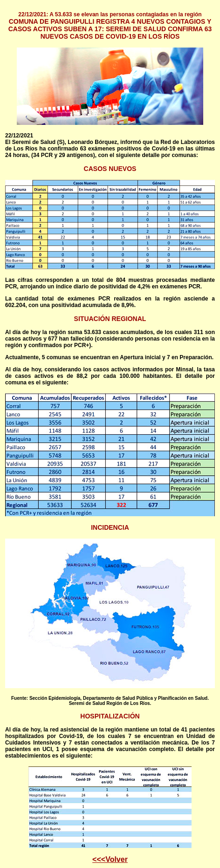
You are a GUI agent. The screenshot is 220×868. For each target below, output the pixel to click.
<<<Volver (110, 859)
